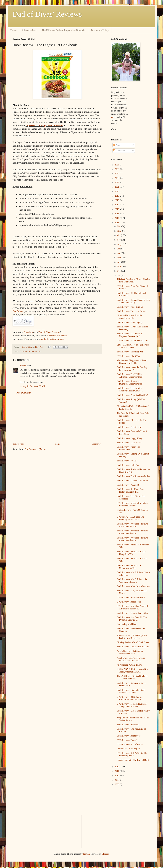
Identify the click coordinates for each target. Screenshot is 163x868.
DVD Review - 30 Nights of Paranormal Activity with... (130, 698)
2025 (117, 169)
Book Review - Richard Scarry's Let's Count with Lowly (133, 301)
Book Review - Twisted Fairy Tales (132, 613)
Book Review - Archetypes (129, 736)
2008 (117, 784)
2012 (117, 767)
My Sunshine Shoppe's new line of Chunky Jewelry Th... (132, 362)
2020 (117, 191)
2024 (117, 174)
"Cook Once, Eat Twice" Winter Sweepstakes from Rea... (131, 659)
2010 (117, 776)
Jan (119, 275)
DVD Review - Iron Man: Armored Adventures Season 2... (132, 607)
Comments (119, 151)
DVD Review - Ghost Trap (129, 356)
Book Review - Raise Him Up (130, 307)
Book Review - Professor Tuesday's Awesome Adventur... (132, 525)
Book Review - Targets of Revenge (132, 311)
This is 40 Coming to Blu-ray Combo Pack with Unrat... (133, 281)
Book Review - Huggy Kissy (129, 438)
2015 (117, 214)
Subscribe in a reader (57, 336)
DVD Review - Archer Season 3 (131, 598)
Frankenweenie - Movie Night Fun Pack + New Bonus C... (132, 637)
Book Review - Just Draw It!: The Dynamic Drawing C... (132, 619)
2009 (117, 780)
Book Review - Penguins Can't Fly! (132, 395)
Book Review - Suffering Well (130, 352)
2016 (117, 209)
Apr (119, 262)
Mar (119, 267)
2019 (117, 196)
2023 (117, 178)
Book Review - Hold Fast (128, 465)
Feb (119, 271)
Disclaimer (18, 311)
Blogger (105, 854)
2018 (117, 200)
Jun (119, 253)
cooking (34, 351)
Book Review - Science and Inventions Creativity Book (130, 382)
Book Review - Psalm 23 (128, 485)
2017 (117, 205)
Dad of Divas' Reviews (47, 14)
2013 (117, 223)
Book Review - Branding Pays (130, 322)
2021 (117, 187)
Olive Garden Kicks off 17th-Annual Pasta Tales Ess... (133, 408)
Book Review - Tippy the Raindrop (132, 481)
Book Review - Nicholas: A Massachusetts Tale (129, 567)
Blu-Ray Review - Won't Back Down (133, 642)
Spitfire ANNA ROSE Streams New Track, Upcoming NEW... (133, 670)
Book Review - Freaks (127, 461)
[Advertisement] (57, 418)
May (120, 258)
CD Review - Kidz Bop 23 (128, 749)
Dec (119, 226)
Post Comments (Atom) (35, 449)
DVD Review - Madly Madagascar (132, 341)
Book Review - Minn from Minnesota (133, 586)
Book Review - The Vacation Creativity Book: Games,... (130, 389)
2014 (117, 218)
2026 (117, 165)
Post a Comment (24, 393)
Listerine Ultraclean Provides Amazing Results (130, 317)
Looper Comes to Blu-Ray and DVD (133, 760)
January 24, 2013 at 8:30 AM (32, 386)
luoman (86, 854)
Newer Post (18, 444)
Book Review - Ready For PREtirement (128, 448)
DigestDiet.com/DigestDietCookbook (44, 125)
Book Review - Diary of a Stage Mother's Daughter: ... (131, 691)
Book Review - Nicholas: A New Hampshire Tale (131, 553)
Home (13, 30)
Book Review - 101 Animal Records (133, 647)
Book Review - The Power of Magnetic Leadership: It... (130, 335)
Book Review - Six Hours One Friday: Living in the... (130, 491)
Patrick (23, 366)
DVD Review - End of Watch (130, 744)
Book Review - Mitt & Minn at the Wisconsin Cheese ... (132, 581)
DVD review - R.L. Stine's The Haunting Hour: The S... (130, 518)
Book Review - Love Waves (129, 443)
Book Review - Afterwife (128, 725)
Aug (119, 244)
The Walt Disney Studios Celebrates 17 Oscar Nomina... (133, 677)
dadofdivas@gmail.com (53, 339)
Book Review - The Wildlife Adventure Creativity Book (130, 376)
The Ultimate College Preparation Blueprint (64, 30)
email (114, 117)
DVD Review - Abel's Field (129, 602)
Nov (119, 231)
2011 (117, 771)
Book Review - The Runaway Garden (133, 476)
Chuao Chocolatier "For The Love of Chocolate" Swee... (133, 346)
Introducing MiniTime (127, 624)
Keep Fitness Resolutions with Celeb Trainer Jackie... (133, 719)
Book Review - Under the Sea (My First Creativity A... (132, 369)
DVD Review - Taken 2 (127, 740)
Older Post (97, 444)
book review (25, 351)
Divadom (28, 332)
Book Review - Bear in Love (129, 427)
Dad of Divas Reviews (49, 332)
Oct (119, 235)
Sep (119, 240)
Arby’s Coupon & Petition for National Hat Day (130, 652)
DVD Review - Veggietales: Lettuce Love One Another (133, 504)
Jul (119, 249)
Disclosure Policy (100, 30)
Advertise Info (29, 30)
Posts (117, 145)
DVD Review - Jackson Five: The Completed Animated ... (132, 705)
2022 (117, 183)
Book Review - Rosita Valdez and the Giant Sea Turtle (133, 471)
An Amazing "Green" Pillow (129, 665)
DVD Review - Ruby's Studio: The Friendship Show (132, 754)
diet (40, 351)
